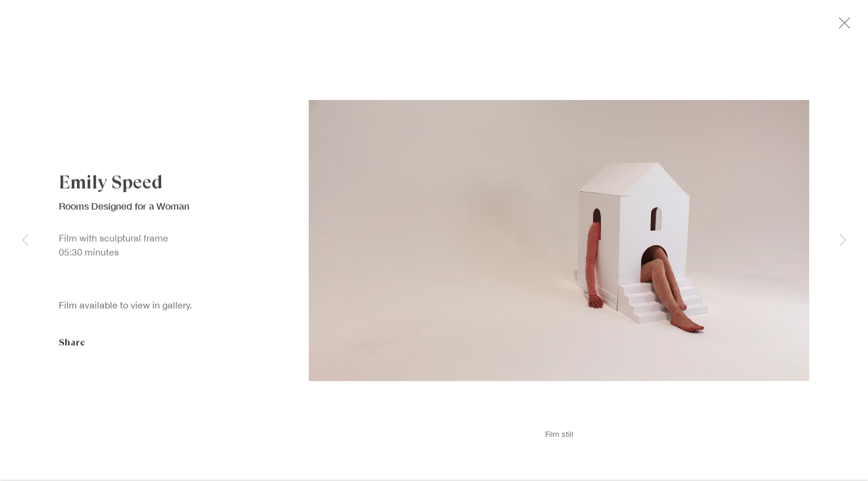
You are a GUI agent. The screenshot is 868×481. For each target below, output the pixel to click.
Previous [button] (25, 241)
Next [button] (843, 241)
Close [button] (847, 26)
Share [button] (72, 347)
